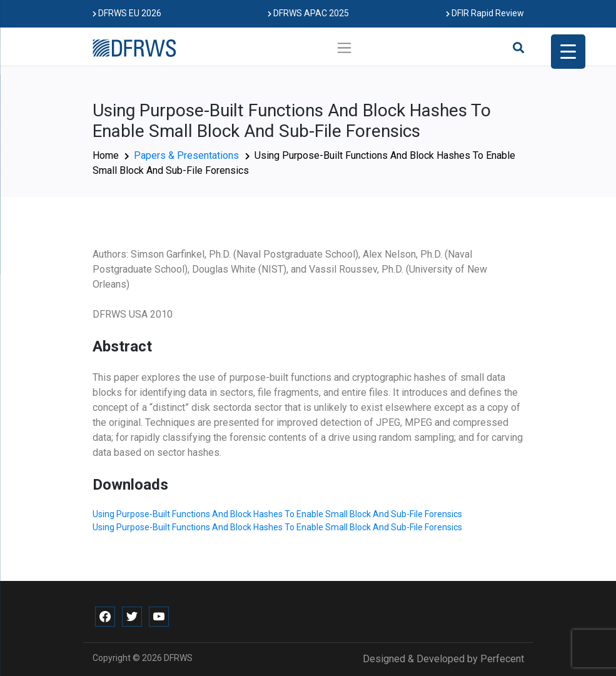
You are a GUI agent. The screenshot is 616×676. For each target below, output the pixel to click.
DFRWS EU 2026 (127, 13)
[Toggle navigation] (344, 48)
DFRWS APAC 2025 (308, 13)
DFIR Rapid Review (485, 13)
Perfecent (502, 659)
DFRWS (178, 658)
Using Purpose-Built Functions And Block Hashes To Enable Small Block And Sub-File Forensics (277, 514)
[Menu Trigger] (568, 52)
